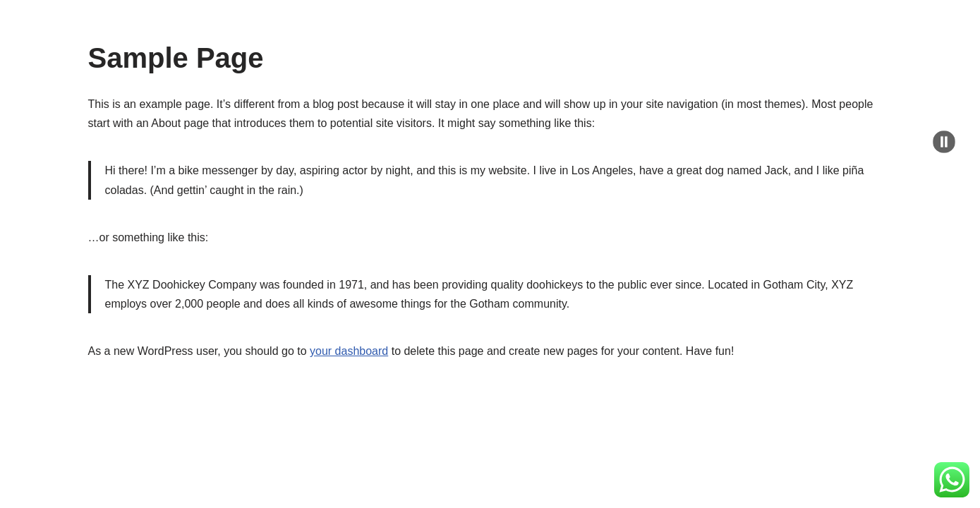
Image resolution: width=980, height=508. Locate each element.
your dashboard (349, 351)
